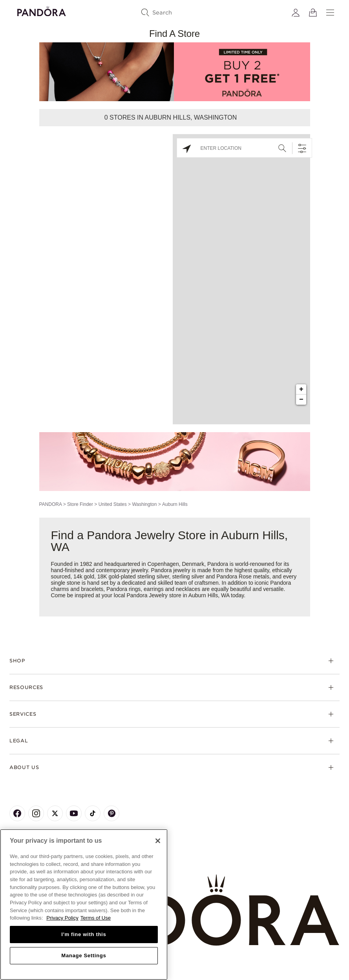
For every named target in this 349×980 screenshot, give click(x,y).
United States (113, 504)
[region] (84, 905)
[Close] (158, 841)
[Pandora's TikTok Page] (93, 813)
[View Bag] (313, 13)
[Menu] (330, 13)
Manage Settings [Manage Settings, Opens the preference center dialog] (84, 955)
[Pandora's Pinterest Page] (111, 813)
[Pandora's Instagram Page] (36, 813)
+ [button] (301, 389)
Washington (144, 504)
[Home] (174, 910)
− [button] (301, 400)
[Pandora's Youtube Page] (74, 813)
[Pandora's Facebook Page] (17, 813)
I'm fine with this (84, 934)
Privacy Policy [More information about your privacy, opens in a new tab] (62, 918)
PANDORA (51, 504)
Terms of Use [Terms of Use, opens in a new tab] (96, 918)
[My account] (296, 13)
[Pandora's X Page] (55, 813)
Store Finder (80, 504)
